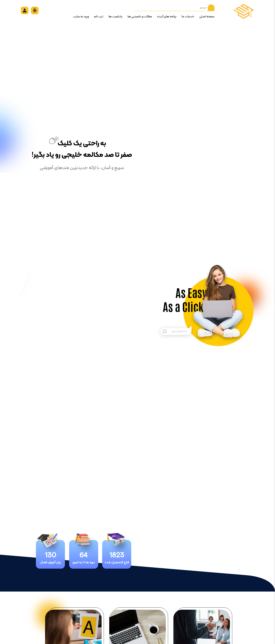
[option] (137, 308)
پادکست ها (115, 17)
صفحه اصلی (207, 17)
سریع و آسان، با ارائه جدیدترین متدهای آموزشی (82, 168)
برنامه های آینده (167, 17)
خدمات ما (188, 17)
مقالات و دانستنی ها (140, 17)
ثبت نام (99, 17)
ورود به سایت (81, 17)
